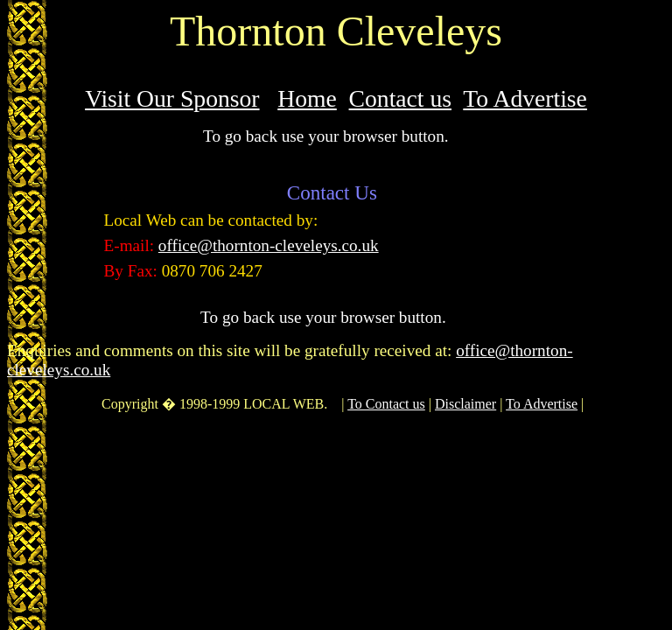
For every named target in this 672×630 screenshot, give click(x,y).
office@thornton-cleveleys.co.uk (269, 245)
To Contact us (386, 404)
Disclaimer (465, 404)
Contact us (400, 98)
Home (307, 98)
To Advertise (525, 98)
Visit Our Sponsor (172, 98)
